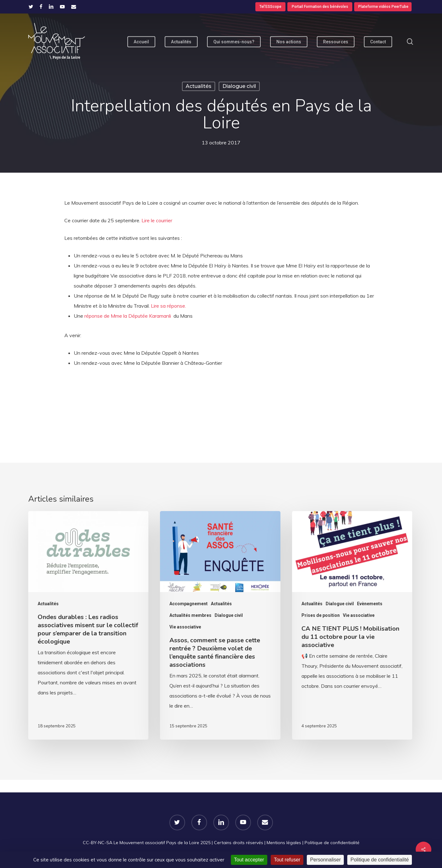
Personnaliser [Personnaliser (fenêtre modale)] (325, 860)
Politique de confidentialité (332, 843)
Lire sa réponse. (168, 306)
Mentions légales (284, 843)
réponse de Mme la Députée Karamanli (128, 316)
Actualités (199, 86)
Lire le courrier (157, 220)
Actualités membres (190, 615)
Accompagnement (189, 604)
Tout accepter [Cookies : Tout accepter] (249, 860)
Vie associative (185, 627)
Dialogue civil (239, 86)
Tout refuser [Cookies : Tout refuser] (287, 860)
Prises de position (321, 615)
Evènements (370, 604)
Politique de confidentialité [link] (380, 860)
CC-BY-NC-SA (98, 843)
